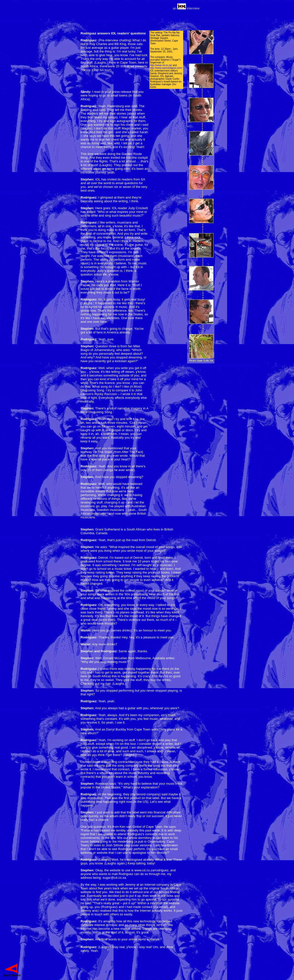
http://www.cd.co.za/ (161, 65)
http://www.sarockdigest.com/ (166, 68)
